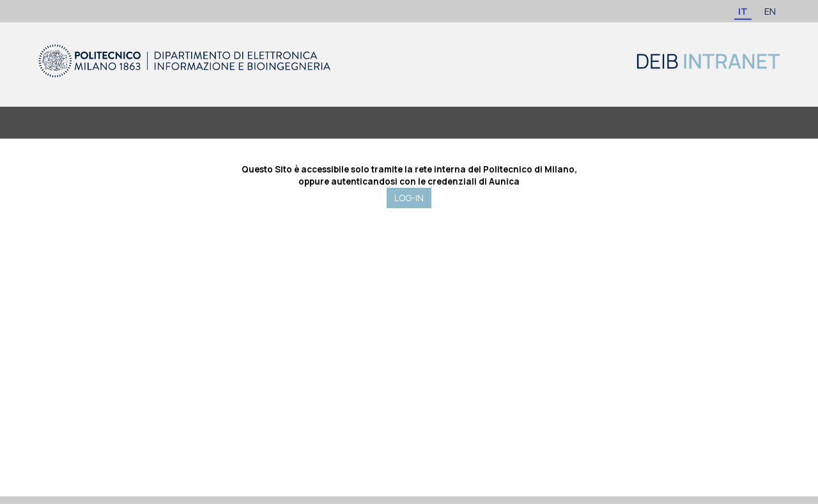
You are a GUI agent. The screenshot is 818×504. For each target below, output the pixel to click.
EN (770, 11)
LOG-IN (409, 198)
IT (743, 11)
